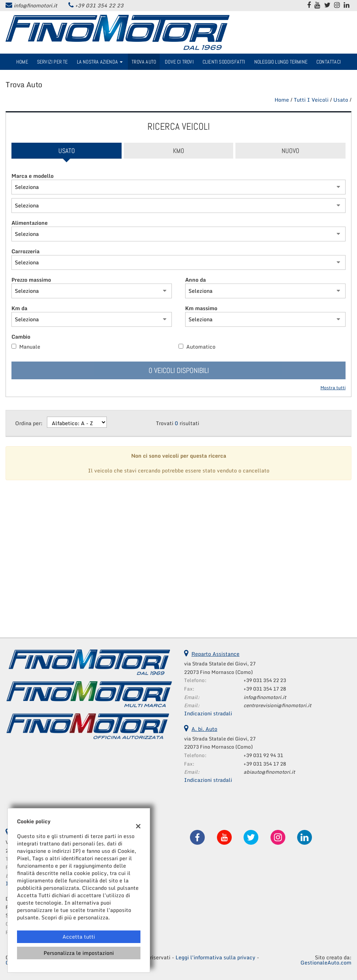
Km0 (178, 151)
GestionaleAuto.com (326, 962)
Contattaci (329, 62)
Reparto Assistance (215, 654)
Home (22, 62)
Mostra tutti (333, 388)
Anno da (195, 280)
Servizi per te (52, 62)
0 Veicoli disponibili (179, 370)
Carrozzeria (25, 251)
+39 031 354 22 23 (99, 5)
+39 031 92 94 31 (263, 755)
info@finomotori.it (35, 5)
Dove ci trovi (179, 62)
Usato (67, 151)
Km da (19, 308)
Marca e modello (33, 176)
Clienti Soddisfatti (224, 62)
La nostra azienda (100, 62)
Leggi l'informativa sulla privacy (215, 957)
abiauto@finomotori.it (269, 772)
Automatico (201, 347)
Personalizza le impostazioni (79, 953)
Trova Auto (144, 62)
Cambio (21, 337)
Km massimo (201, 308)
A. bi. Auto (204, 729)
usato (341, 100)
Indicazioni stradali (208, 713)
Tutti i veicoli (311, 100)
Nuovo (290, 151)
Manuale (30, 347)
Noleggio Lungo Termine (281, 62)
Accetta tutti (79, 937)
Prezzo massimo (31, 280)
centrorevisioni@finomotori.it (277, 705)
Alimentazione (30, 223)
